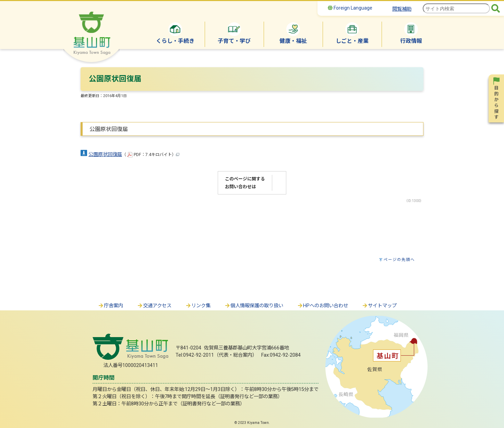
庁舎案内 (110, 306)
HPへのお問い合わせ (322, 306)
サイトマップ (379, 306)
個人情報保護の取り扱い (254, 306)
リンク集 (198, 306)
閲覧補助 (402, 9)
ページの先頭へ (399, 260)
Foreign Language (350, 8)
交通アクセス (154, 306)
